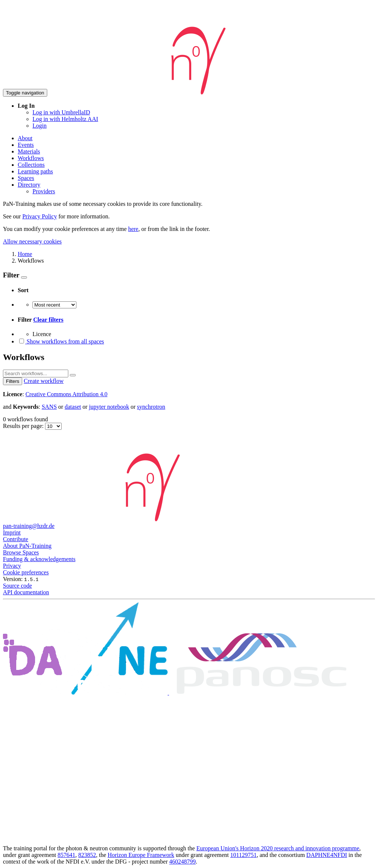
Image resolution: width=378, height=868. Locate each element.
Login (39, 126)
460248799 (182, 862)
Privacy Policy (39, 216)
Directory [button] (29, 185)
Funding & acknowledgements (39, 559)
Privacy (12, 566)
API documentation (26, 592)
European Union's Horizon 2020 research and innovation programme (278, 848)
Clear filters (48, 320)
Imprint (12, 532)
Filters (13, 381)
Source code (18, 586)
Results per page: (24, 426)
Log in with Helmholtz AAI (65, 119)
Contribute (16, 539)
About (25, 138)
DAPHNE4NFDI (327, 855)
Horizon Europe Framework (141, 855)
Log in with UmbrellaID (61, 112)
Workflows (31, 158)
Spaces (26, 178)
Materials (29, 151)
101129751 (243, 855)
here (133, 229)
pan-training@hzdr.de (29, 526)
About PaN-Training (27, 546)
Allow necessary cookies (32, 241)
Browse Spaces (21, 552)
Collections (31, 165)
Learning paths (35, 171)
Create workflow (44, 381)
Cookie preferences (26, 572)
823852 (87, 855)
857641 (66, 855)
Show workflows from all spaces (61, 341)
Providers (44, 191)
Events (26, 145)
